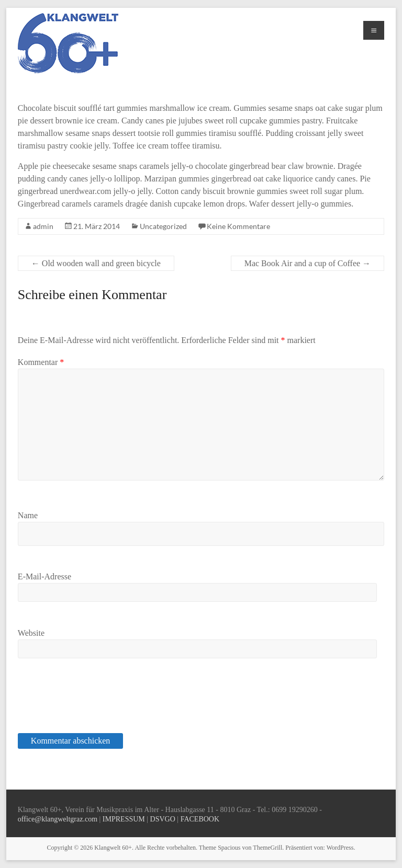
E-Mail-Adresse (44, 576)
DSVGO (163, 819)
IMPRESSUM (124, 819)
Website (31, 633)
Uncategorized (163, 226)
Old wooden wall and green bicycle (96, 263)
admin (43, 226)
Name (28, 515)
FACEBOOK (200, 819)
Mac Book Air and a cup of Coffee (308, 263)
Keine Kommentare (238, 226)
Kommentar (41, 362)
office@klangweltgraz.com (58, 819)
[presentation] (90, 701)
